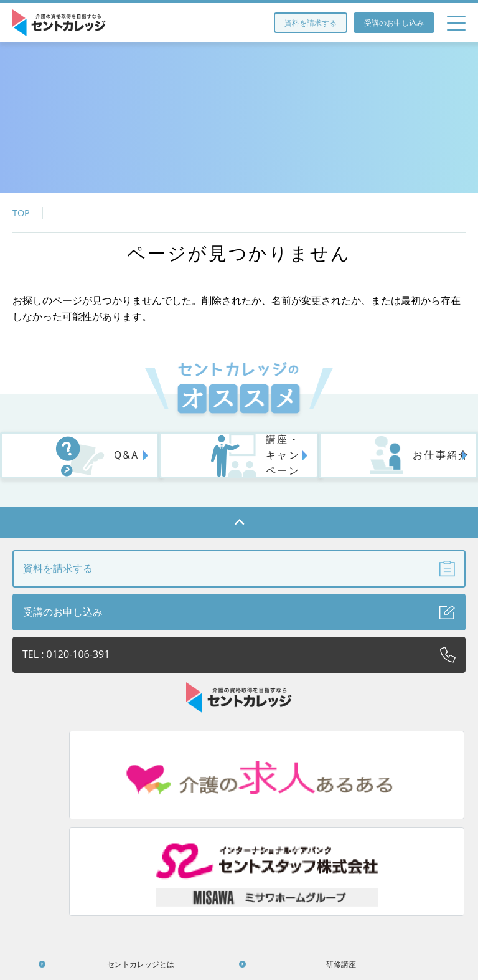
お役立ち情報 (412, 837)
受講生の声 (299, 864)
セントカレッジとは (72, 837)
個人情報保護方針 (412, 864)
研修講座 (185, 837)
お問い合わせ (242, 891)
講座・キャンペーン (237, 462)
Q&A (75, 463)
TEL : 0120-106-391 (239, 661)
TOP (21, 213)
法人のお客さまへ (72, 864)
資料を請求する (311, 23)
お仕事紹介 (390, 463)
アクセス (299, 837)
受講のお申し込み (394, 23)
